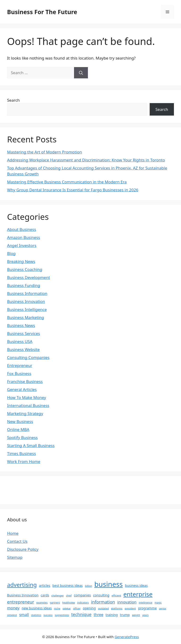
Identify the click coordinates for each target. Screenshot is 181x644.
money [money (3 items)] (13, 608)
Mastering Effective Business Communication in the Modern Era (67, 182)
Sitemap (15, 557)
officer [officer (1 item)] (77, 608)
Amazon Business (24, 237)
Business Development (29, 277)
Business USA (20, 341)
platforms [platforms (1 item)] (117, 608)
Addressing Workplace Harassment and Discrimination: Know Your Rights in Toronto (86, 160)
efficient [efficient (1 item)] (116, 596)
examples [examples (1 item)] (42, 603)
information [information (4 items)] (103, 602)
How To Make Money (27, 397)
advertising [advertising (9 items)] (22, 585)
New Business (20, 421)
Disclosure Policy (23, 549)
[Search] (81, 73)
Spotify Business (22, 437)
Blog (11, 253)
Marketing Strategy (25, 413)
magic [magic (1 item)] (158, 603)
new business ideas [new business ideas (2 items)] (37, 608)
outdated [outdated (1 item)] (103, 608)
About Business (22, 229)
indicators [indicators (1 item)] (83, 603)
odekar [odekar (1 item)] (67, 608)
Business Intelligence (27, 309)
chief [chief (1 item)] (69, 596)
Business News (21, 325)
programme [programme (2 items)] (147, 608)
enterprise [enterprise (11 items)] (138, 594)
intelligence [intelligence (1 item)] (146, 603)
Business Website (23, 349)
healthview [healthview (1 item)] (69, 603)
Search (13, 100)
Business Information (27, 293)
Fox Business (19, 373)
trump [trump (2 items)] (125, 615)
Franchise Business (25, 381)
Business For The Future (42, 12)
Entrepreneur (20, 365)
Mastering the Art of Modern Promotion (45, 152)
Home (13, 533)
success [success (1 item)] (48, 615)
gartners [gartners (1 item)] (55, 603)
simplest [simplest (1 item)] (12, 615)
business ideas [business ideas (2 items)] (136, 586)
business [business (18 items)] (109, 584)
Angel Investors (22, 245)
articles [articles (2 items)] (45, 586)
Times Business (21, 453)
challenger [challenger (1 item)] (58, 596)
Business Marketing (26, 317)
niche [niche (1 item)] (57, 608)
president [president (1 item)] (130, 608)
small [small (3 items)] (24, 614)
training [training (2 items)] (112, 615)
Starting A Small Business (31, 445)
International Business (28, 405)
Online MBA (18, 429)
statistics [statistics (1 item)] (36, 615)
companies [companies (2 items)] (82, 595)
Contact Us (17, 541)
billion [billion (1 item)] (88, 586)
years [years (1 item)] (145, 615)
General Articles (22, 389)
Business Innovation (26, 301)
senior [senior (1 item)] (163, 608)
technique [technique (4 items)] (81, 614)
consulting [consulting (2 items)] (101, 595)
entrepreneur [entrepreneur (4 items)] (21, 602)
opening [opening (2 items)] (89, 608)
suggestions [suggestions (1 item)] (62, 615)
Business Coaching (25, 269)
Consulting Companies (28, 357)
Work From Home (24, 461)
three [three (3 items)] (98, 614)
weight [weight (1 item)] (136, 615)
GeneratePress (127, 637)
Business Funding (24, 285)
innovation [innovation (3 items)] (127, 602)
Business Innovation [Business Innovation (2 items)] (23, 595)
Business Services (24, 333)
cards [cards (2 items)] (45, 595)
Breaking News (21, 261)
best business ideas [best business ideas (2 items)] (67, 586)
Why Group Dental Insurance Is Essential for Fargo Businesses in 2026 (73, 190)
